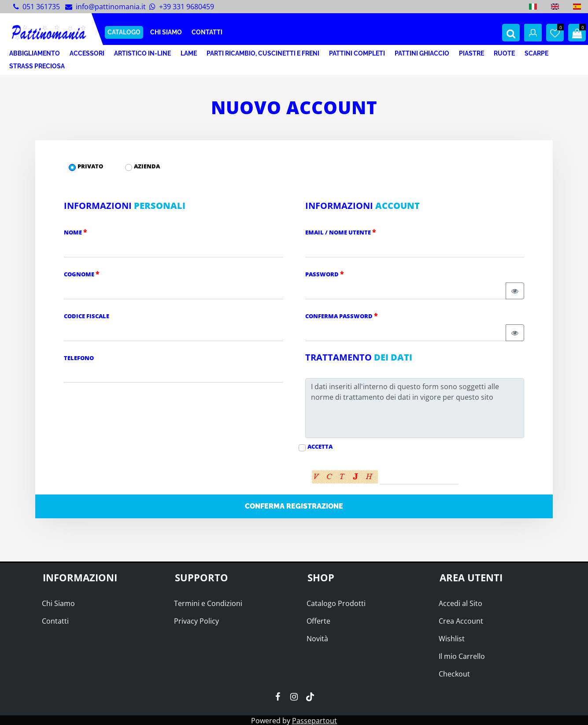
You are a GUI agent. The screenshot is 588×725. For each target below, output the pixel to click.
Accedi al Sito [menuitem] (460, 603)
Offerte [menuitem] (318, 621)
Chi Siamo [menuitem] (58, 603)
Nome (76, 232)
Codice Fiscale (87, 316)
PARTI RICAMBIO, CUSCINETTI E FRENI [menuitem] (263, 53)
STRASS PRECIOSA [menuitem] (37, 66)
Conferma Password (342, 316)
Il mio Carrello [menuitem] (462, 656)
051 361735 (41, 7)
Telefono (79, 358)
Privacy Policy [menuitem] (196, 621)
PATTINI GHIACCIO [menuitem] (422, 53)
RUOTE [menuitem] (504, 53)
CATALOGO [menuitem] (124, 32)
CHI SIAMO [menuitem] (166, 32)
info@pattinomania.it (111, 7)
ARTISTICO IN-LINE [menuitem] (142, 53)
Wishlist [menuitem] (452, 639)
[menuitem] (533, 7)
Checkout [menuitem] (454, 674)
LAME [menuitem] (189, 53)
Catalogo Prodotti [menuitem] (336, 603)
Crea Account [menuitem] (461, 621)
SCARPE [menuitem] (536, 53)
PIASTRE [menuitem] (472, 53)
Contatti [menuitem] (55, 621)
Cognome (82, 274)
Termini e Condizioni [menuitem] (208, 603)
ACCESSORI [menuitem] (87, 53)
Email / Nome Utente (341, 232)
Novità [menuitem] (317, 639)
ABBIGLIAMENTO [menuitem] (35, 53)
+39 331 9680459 (187, 7)
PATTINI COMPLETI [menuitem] (357, 53)
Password (325, 274)
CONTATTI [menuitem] (207, 32)
